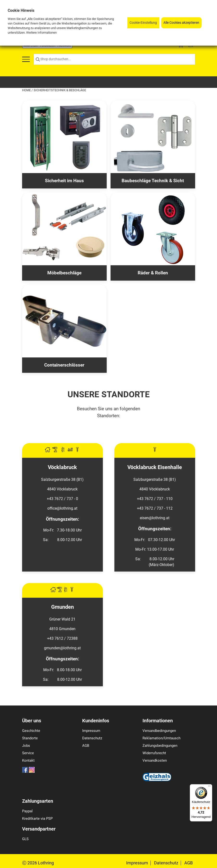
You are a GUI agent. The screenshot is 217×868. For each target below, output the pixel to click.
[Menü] (209, 787)
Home (27, 90)
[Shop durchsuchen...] (114, 59)
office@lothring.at (62, 508)
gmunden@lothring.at (62, 648)
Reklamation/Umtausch (161, 738)
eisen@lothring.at (155, 518)
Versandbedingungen (159, 731)
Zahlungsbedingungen (160, 746)
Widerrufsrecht (154, 753)
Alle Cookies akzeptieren (181, 23)
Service (28, 753)
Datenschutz (92, 738)
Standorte (30, 738)
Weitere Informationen (41, 33)
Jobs (26, 746)
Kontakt (28, 760)
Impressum (91, 731)
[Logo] (47, 47)
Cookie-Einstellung (143, 23)
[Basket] (181, 46)
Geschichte (31, 731)
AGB (86, 746)
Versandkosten (155, 760)
